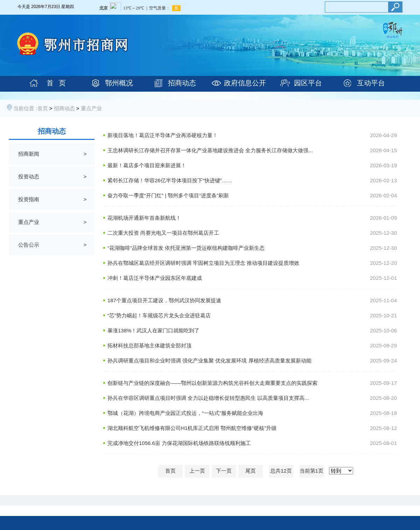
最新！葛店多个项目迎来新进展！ (147, 165)
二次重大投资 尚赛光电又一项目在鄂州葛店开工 (163, 233)
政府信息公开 (245, 83)
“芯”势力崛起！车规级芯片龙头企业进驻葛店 (159, 315)
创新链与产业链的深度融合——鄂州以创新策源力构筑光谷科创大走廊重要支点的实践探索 (212, 383)
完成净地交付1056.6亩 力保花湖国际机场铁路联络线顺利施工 (179, 443)
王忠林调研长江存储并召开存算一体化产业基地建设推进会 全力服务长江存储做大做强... (210, 150)
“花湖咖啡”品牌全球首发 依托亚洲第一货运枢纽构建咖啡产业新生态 (186, 248)
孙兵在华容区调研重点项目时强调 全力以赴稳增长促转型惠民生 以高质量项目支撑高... (208, 398)
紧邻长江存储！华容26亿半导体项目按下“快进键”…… (170, 180)
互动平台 (371, 83)
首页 (43, 108)
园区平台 (308, 83)
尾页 (251, 471)
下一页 (224, 471)
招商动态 (182, 83)
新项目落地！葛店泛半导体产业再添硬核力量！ (163, 135)
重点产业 (91, 108)
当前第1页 (311, 471)
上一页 (197, 471)
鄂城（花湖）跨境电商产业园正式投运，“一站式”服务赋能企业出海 (185, 413)
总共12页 (281, 471)
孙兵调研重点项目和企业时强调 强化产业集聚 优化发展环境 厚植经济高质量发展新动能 (209, 361)
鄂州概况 (119, 83)
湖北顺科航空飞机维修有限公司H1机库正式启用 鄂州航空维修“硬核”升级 (192, 428)
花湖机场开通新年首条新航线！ (144, 218)
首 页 (56, 83)
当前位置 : (25, 108)
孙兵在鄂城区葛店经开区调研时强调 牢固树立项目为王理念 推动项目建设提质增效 (203, 263)
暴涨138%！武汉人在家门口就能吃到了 (153, 330)
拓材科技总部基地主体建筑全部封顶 (149, 345)
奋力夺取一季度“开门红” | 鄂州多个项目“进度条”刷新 (168, 195)
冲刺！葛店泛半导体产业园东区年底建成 (155, 278)
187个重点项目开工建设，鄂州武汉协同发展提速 (164, 300)
